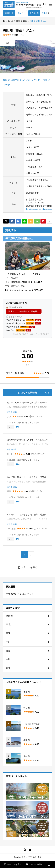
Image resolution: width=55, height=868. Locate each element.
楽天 (38, 320)
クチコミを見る (13, 864)
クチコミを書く (34, 864)
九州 (29, 668)
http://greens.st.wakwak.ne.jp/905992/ (24, 290)
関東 (29, 633)
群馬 (7, 43)
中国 (29, 659)
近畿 (29, 651)
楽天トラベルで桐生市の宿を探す (24, 311)
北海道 (29, 616)
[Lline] (25, 221)
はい (11, 427)
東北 (29, 625)
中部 (29, 642)
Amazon (30, 320)
